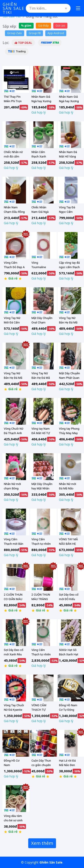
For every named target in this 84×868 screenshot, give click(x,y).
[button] (23, 43)
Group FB (35, 33)
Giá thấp (43, 26)
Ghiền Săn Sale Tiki (14, 8)
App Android (56, 33)
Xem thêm (42, 843)
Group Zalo (15, 33)
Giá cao (60, 26)
